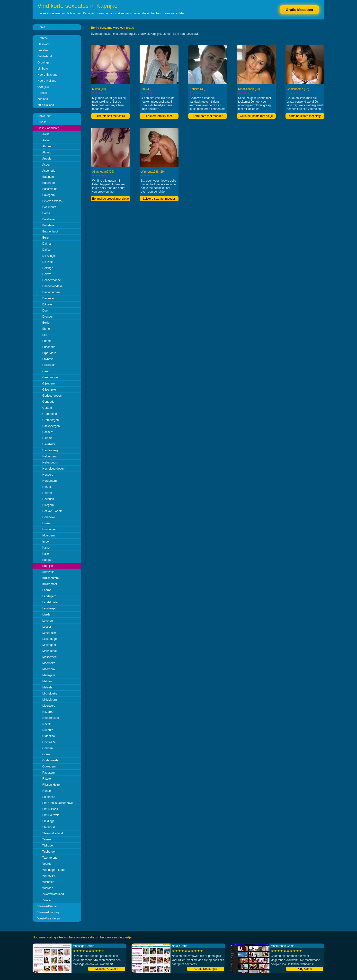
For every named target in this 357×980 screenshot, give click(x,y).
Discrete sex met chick (110, 116)
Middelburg (49, 700)
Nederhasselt (51, 718)
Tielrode (48, 846)
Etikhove (48, 359)
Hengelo (48, 475)
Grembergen (50, 420)
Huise (46, 523)
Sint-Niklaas (50, 809)
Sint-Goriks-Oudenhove (58, 803)
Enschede (49, 347)
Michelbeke (50, 694)
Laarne (47, 590)
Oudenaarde (50, 760)
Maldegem (49, 645)
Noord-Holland (47, 81)
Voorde (47, 864)
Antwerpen (44, 116)
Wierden (48, 888)
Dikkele (47, 304)
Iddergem (49, 535)
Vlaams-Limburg (48, 912)
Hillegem (48, 505)
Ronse (47, 791)
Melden (47, 681)
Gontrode (48, 402)
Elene (46, 329)
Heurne (47, 493)
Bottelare (48, 225)
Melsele (47, 687)
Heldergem (49, 456)
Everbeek (49, 365)
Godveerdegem (52, 396)
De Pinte (48, 262)
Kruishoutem (50, 578)
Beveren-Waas (52, 201)
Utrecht (42, 93)
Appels (47, 159)
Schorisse (49, 797)
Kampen (48, 560)
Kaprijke (48, 566)
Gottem (47, 408)
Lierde (46, 615)
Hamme (47, 438)
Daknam (48, 244)
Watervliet (49, 876)
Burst (46, 238)
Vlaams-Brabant (48, 906)
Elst (45, 335)
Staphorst (49, 827)
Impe (46, 542)
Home (41, 27)
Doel (45, 311)
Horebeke (49, 517)
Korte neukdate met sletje (305, 116)
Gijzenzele (49, 390)
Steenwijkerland (53, 833)
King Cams (305, 969)
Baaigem (48, 177)
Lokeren (48, 621)
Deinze (47, 274)
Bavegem (49, 195)
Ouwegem (49, 766)
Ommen (48, 748)
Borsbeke (49, 219)
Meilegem (49, 675)
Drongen (48, 317)
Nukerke (48, 730)
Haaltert (47, 432)
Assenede (49, 171)
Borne (46, 213)
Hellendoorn (50, 463)
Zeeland (43, 99)
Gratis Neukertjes (206, 969)
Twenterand (50, 858)
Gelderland (45, 56)
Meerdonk (49, 669)
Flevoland (44, 44)
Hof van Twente (52, 511)
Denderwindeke (52, 286)
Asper (46, 165)
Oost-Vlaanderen (49, 128)
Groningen (44, 62)
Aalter (46, 140)
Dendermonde (52, 280)
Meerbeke (49, 663)
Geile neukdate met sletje (256, 116)
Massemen (49, 657)
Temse (47, 839)
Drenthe (43, 38)
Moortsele (49, 706)
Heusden (48, 499)
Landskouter (50, 602)
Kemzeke (48, 572)
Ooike (46, 754)
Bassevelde (50, 189)
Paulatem (49, 773)
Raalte (47, 779)
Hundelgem (50, 529)
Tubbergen (49, 852)
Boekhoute (49, 207)
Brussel (42, 122)
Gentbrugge (50, 377)
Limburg (43, 69)
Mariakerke (49, 651)
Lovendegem (51, 639)
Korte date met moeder (208, 116)
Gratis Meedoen (299, 10)
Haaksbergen (51, 426)
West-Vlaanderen (49, 918)
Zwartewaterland (53, 894)
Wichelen (48, 882)
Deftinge (48, 268)
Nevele (47, 724)
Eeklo (46, 323)
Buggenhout (50, 232)
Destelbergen (51, 292)
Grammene (50, 414)
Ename (47, 341)
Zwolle (47, 900)
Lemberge (49, 608)
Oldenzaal (49, 736)
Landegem (49, 596)
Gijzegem (49, 383)
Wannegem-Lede (54, 870)
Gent (45, 371)
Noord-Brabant (47, 75)
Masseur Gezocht (107, 969)
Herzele (47, 487)
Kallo (46, 554)
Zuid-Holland (46, 105)
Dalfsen (47, 250)
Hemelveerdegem (54, 469)
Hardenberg (50, 450)
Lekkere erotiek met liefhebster (159, 116)
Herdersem (49, 481)
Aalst (46, 134)
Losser (47, 627)
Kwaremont (50, 584)
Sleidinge (48, 821)
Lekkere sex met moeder (159, 199)
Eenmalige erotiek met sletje (111, 199)
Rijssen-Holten (52, 785)
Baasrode (49, 183)
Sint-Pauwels (51, 815)
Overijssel (44, 87)
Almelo (47, 152)
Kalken (47, 548)
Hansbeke (49, 444)
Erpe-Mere (49, 353)
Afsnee (47, 146)
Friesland (43, 50)
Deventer (48, 298)
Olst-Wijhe (49, 742)
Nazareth (48, 712)
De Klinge (49, 256)
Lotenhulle (49, 633)
